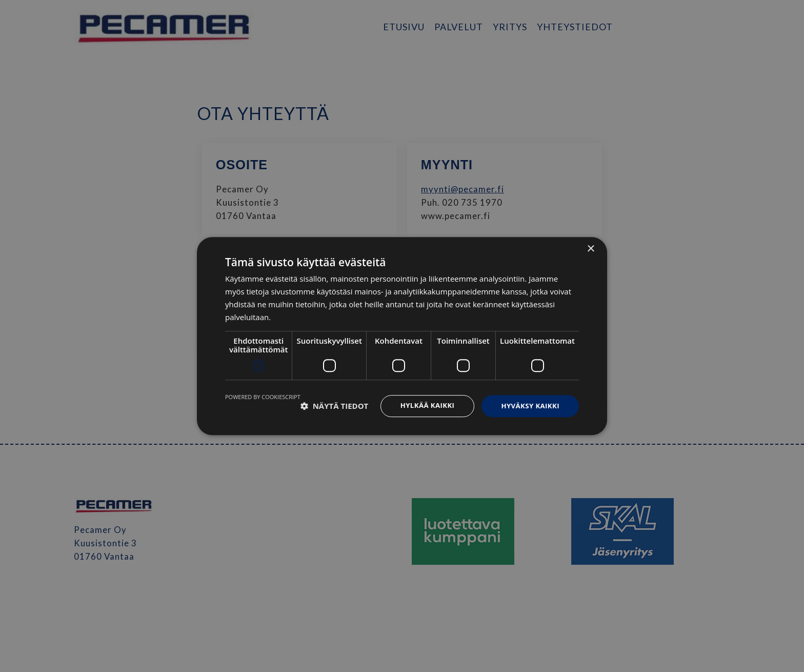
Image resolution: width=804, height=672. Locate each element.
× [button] (590, 249)
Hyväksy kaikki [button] (529, 406)
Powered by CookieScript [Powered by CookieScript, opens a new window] (263, 396)
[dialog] (402, 336)
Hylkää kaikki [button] (423, 406)
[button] (335, 406)
